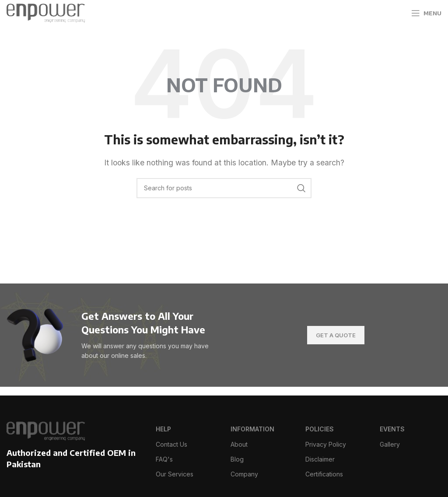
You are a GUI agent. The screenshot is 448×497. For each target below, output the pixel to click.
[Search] (224, 188)
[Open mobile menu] (426, 13)
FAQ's (164, 459)
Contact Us (171, 444)
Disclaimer (320, 459)
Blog (237, 459)
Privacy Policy (326, 444)
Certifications (324, 474)
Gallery (390, 444)
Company (244, 474)
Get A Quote (336, 335)
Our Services (175, 474)
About (239, 444)
